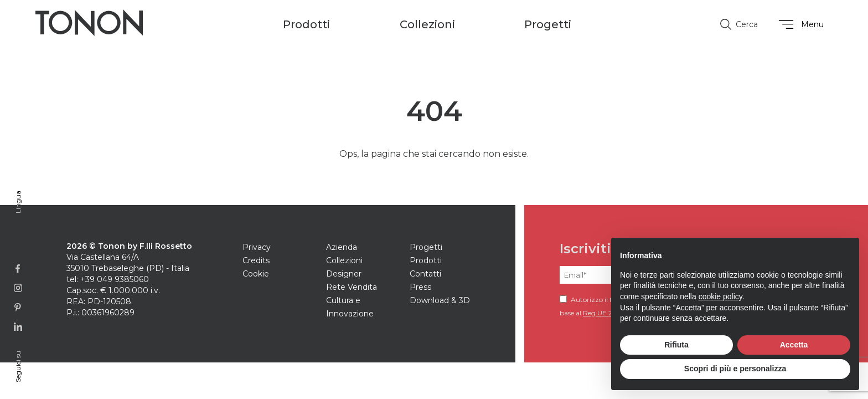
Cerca (739, 24)
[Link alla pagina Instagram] (18, 288)
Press (420, 287)
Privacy (257, 247)
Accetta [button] (794, 345)
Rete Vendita (352, 287)
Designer (344, 274)
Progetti (548, 24)
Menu (800, 24)
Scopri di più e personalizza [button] (735, 369)
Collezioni (344, 260)
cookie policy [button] (720, 296)
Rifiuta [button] (676, 345)
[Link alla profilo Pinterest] (18, 307)
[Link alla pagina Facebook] (18, 268)
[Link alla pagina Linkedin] (18, 327)
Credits (256, 260)
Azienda (342, 247)
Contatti (425, 274)
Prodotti (426, 260)
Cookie (256, 274)
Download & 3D (440, 300)
